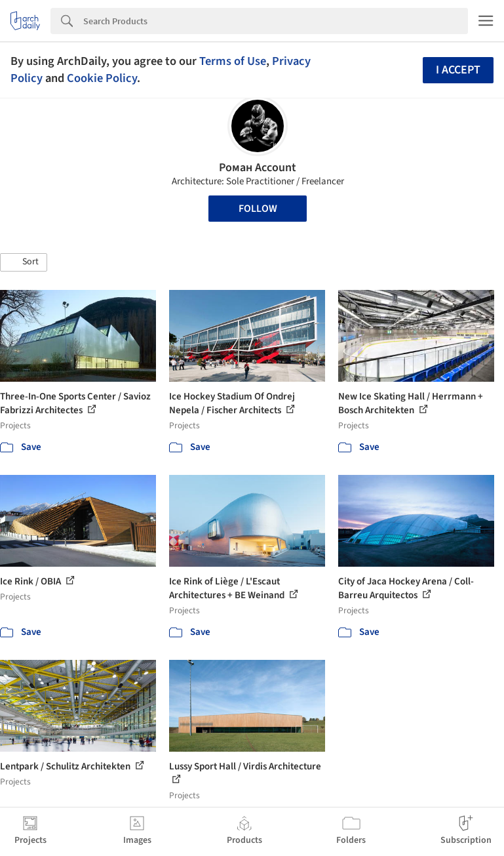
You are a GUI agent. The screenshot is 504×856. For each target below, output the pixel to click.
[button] (24, 262)
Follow (258, 209)
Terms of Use (233, 61)
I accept (458, 70)
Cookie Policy (102, 78)
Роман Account (258, 168)
